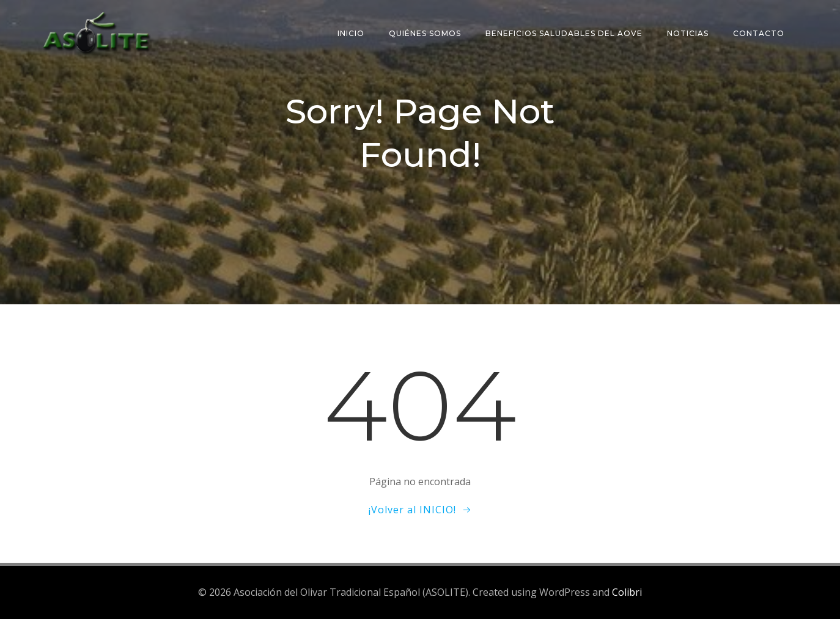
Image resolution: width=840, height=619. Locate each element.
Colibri (627, 592)
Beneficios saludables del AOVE (564, 33)
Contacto (759, 33)
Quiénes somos (425, 33)
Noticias (688, 33)
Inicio (351, 33)
